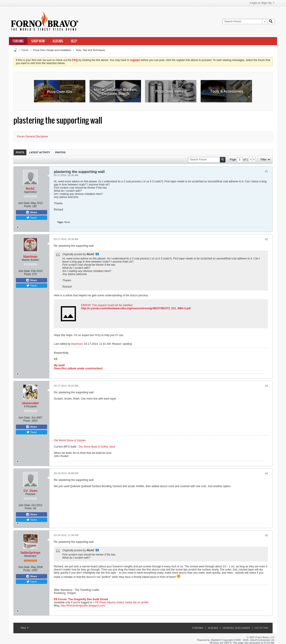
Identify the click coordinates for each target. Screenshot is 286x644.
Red (25, 628)
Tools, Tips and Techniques (90, 50)
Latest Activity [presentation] (40, 152)
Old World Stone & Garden (70, 440)
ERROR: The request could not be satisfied (107, 305)
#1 (266, 171)
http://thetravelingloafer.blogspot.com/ (83, 606)
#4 (266, 474)
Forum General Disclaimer (33, 137)
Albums (58, 41)
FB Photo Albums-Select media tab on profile (122, 602)
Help (74, 41)
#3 (266, 386)
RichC (30, 189)
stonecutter (30, 403)
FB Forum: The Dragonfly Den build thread (81, 599)
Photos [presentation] (60, 152)
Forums (18, 41)
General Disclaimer (236, 628)
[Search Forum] (245, 22)
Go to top (261, 628)
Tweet (32, 218)
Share (32, 212)
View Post (97, 254)
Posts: (28, 206)
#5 (266, 535)
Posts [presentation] (20, 152)
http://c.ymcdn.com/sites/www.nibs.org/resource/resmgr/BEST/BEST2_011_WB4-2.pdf (136, 308)
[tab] (20, 152)
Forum (25, 50)
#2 (266, 239)
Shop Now (38, 41)
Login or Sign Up (262, 3)
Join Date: (24, 203)
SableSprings (30, 553)
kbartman (30, 257)
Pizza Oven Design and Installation (52, 50)
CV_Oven (30, 491)
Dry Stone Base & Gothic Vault (97, 447)
